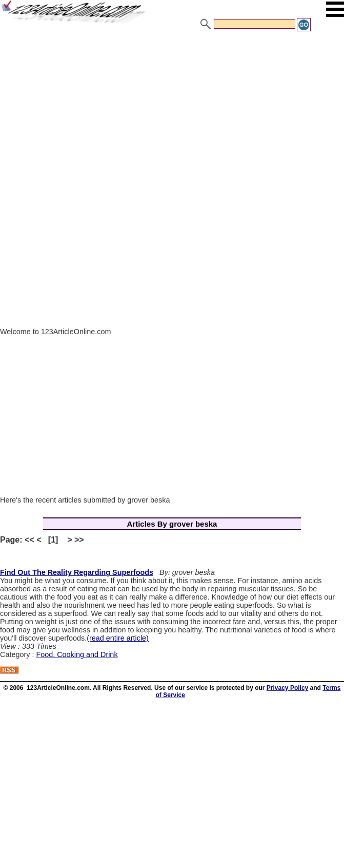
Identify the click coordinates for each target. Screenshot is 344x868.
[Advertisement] (172, 109)
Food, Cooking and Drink (77, 654)
